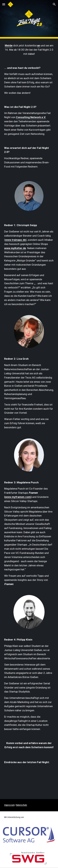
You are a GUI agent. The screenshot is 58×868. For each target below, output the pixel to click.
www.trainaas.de (15, 240)
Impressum (9, 805)
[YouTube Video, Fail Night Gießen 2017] (29, 781)
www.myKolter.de (15, 248)
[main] (29, 50)
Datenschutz (21, 805)
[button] (4, 4)
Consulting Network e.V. (31, 117)
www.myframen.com (18, 497)
